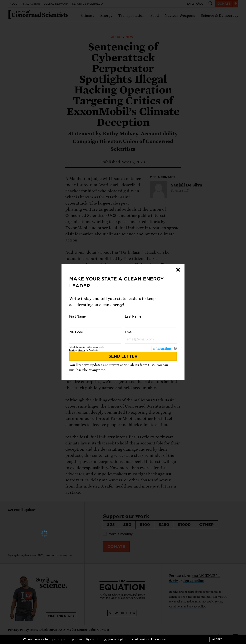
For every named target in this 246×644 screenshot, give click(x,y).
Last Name (151, 321)
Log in (72, 350)
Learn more (159, 639)
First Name (95, 321)
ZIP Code (95, 337)
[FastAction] (162, 349)
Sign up (82, 350)
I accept (216, 639)
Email (151, 337)
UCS (151, 365)
